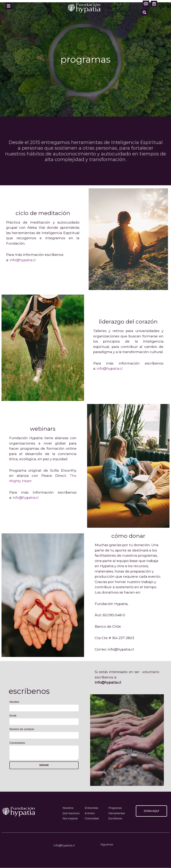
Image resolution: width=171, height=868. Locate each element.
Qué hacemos (71, 813)
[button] (144, 12)
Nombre (14, 702)
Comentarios (17, 743)
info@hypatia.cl (23, 260)
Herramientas (117, 813)
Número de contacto (22, 729)
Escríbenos (115, 818)
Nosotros (68, 808)
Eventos (90, 813)
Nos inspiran (70, 818)
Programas (115, 808)
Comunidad (92, 818)
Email (13, 716)
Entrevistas (92, 808)
